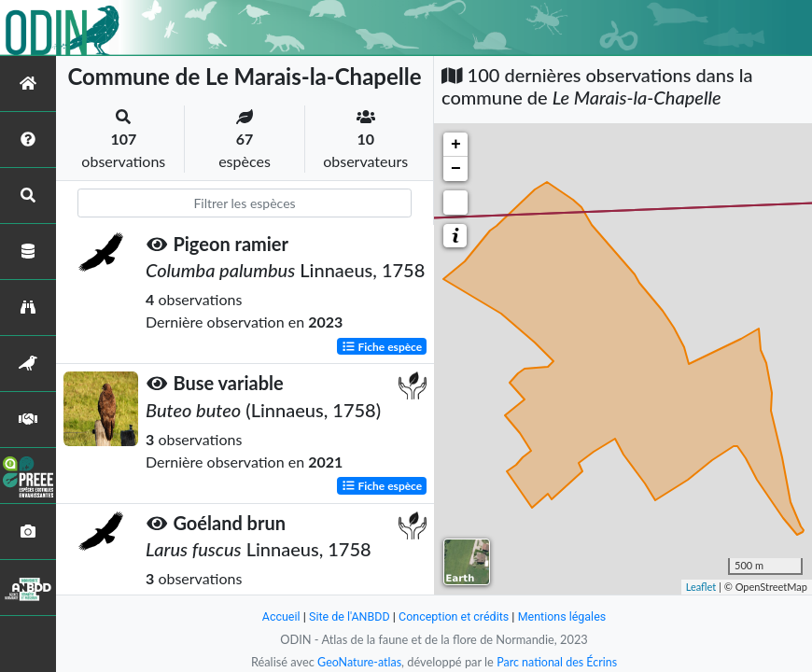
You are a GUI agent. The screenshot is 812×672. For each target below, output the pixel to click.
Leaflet (701, 587)
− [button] (456, 169)
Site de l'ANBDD (348, 616)
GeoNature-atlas (357, 662)
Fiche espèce (382, 346)
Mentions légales (565, 616)
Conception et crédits (454, 616)
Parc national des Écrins (558, 662)
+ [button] (456, 145)
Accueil (277, 616)
